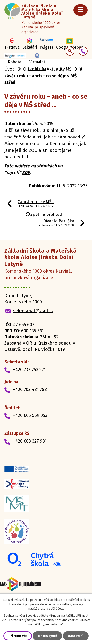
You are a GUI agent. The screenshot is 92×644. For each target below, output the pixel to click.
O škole (31, 69)
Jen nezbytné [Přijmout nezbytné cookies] (47, 636)
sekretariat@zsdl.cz (33, 311)
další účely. (56, 609)
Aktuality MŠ (59, 69)
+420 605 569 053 (30, 415)
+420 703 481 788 (30, 390)
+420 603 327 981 (30, 441)
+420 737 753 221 (30, 370)
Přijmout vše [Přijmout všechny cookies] (18, 636)
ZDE (26, 173)
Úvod (10, 69)
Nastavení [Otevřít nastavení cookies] (76, 636)
